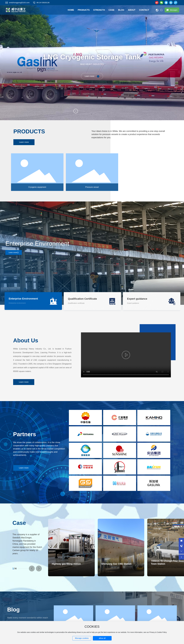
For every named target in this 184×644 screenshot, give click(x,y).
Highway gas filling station (66, 564)
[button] (32, 569)
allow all (102, 638)
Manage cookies (82, 638)
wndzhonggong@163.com (19, 3)
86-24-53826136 (43, 3)
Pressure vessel (92, 187)
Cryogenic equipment (37, 187)
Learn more (92, 76)
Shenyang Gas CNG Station (116, 564)
